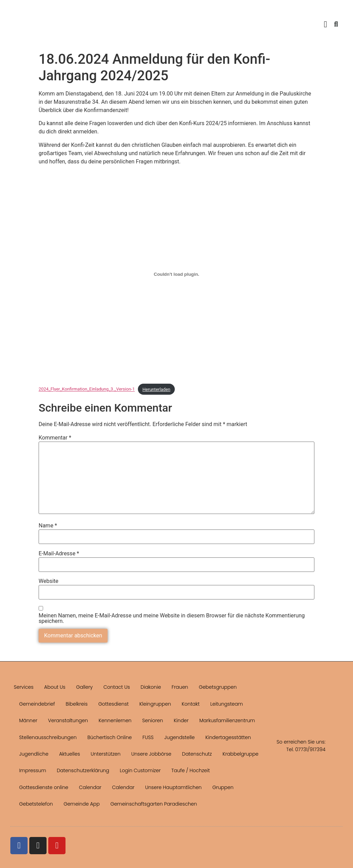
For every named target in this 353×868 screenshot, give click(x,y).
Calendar (90, 787)
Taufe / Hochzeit (191, 770)
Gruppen (223, 787)
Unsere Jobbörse (151, 754)
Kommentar (55, 438)
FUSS (148, 737)
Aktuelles (69, 754)
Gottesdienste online (44, 787)
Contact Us (117, 687)
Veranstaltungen (68, 720)
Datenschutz (197, 754)
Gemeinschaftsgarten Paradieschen (154, 804)
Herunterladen (156, 389)
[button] (325, 24)
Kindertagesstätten (228, 737)
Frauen (180, 687)
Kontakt (191, 704)
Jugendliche (34, 754)
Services (24, 687)
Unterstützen (106, 754)
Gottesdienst (113, 704)
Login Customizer (140, 770)
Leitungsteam (227, 704)
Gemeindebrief (37, 704)
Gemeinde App (82, 804)
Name (48, 526)
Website (48, 581)
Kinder (181, 720)
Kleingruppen (155, 704)
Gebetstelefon (36, 804)
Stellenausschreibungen (48, 737)
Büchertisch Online (109, 737)
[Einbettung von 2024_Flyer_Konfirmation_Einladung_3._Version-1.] (176, 274)
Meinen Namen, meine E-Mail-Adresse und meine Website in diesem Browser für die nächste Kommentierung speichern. (172, 618)
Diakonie (151, 687)
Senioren (152, 720)
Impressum (33, 770)
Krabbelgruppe (241, 754)
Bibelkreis (77, 704)
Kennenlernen (115, 720)
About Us (55, 687)
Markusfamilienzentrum (227, 720)
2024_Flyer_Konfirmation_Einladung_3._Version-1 (87, 389)
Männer (28, 720)
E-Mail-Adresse (59, 554)
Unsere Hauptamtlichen (173, 787)
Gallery (84, 687)
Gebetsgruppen (218, 687)
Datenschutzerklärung (83, 770)
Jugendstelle (180, 737)
